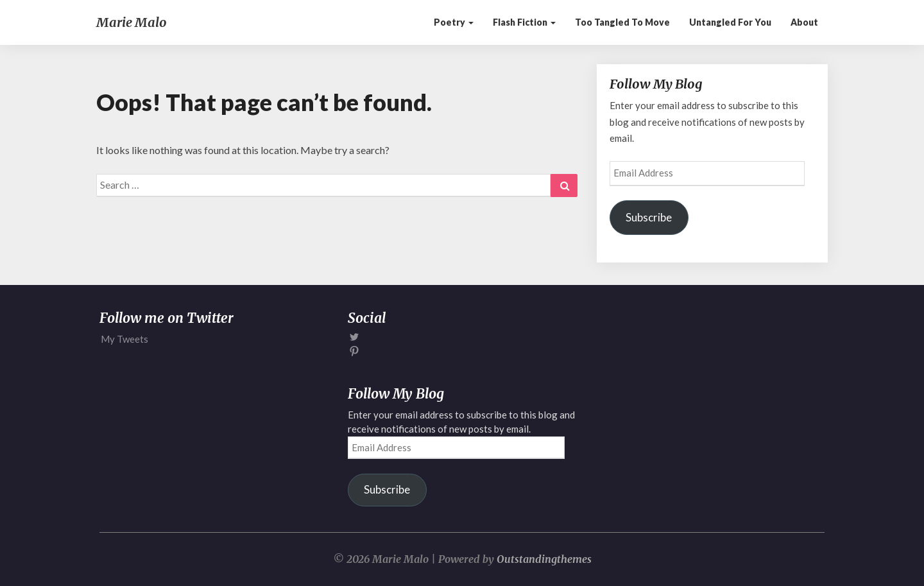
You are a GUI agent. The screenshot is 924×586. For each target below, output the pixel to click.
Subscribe (649, 217)
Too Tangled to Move (622, 22)
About (804, 22)
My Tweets (124, 339)
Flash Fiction (524, 22)
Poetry (454, 22)
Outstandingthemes (544, 559)
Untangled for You (730, 22)
